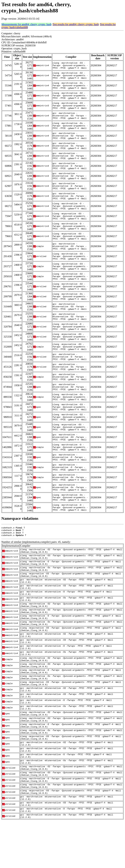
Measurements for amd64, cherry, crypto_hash (27, 24)
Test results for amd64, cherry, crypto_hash (76, 24)
